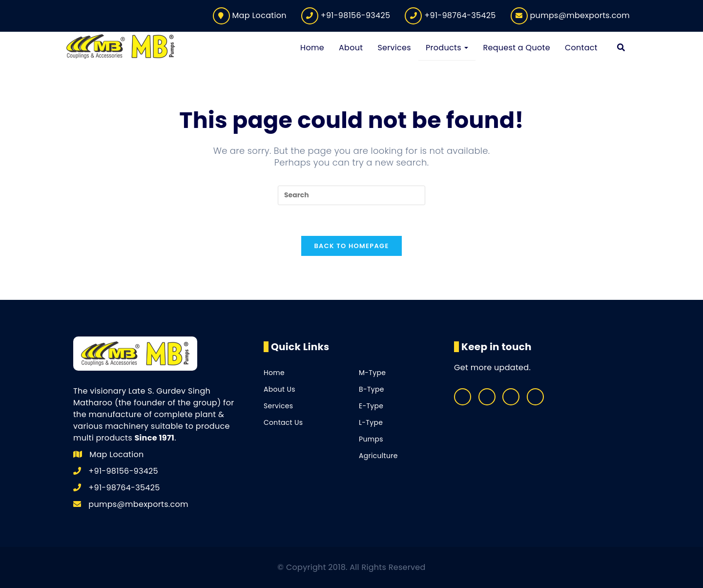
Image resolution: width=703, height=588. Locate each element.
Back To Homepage (351, 246)
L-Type (371, 422)
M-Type (372, 373)
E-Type (371, 406)
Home (274, 373)
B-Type (372, 389)
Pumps (371, 439)
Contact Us (283, 422)
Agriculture (378, 456)
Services (278, 406)
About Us (279, 389)
